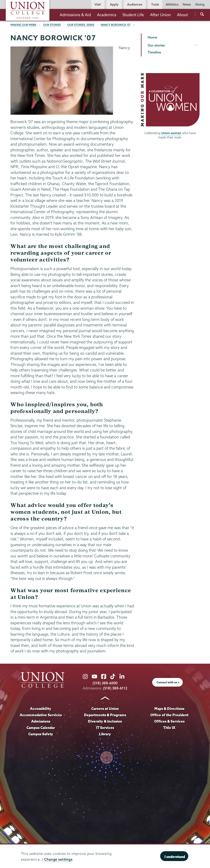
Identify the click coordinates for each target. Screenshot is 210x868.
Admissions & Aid (75, 15)
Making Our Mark (23, 25)
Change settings (58, 859)
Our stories (156, 45)
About (182, 15)
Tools (155, 4)
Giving (200, 4)
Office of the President (169, 715)
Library (105, 734)
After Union (160, 15)
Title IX (169, 728)
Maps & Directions (169, 709)
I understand (175, 857)
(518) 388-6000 (105, 683)
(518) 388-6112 (115, 688)
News (187, 4)
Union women (171, 133)
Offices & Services (169, 721)
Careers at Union (105, 709)
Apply (114, 4)
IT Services (105, 728)
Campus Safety (41, 734)
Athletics (172, 4)
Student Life (133, 15)
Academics (107, 15)
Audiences (135, 4)
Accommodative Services (41, 715)
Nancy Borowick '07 (116, 25)
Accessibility (41, 709)
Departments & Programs (105, 715)
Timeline (154, 52)
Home (152, 37)
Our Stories (52, 25)
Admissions (41, 721)
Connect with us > (168, 682)
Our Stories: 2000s (81, 25)
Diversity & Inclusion (105, 721)
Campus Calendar (41, 728)
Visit (98, 4)
